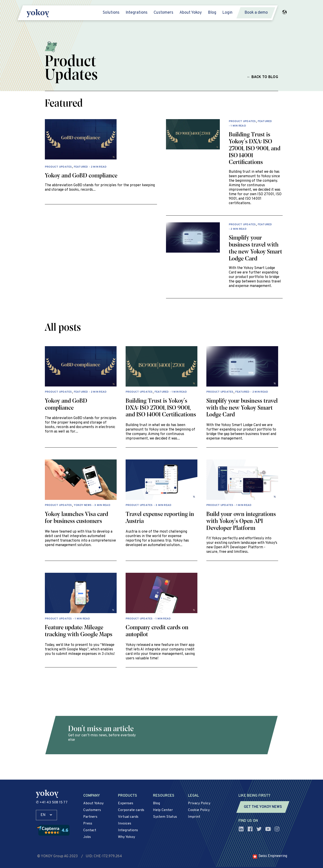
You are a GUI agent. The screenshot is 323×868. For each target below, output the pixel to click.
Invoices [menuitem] (125, 824)
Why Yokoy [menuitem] (127, 837)
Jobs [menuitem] (87, 837)
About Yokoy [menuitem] (191, 13)
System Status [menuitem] (165, 817)
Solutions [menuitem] (111, 13)
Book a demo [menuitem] (256, 13)
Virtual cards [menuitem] (128, 817)
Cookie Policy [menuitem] (199, 810)
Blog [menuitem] (212, 13)
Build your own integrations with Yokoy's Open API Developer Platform (241, 521)
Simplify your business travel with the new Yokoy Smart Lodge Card (242, 408)
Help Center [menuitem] (163, 810)
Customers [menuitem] (164, 13)
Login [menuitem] (227, 13)
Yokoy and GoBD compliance (81, 176)
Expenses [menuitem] (126, 803)
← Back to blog (263, 77)
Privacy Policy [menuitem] (200, 803)
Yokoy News (83, 505)
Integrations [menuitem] (137, 13)
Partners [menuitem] (90, 817)
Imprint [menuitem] (194, 817)
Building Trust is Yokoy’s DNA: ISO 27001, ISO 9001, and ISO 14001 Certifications (255, 149)
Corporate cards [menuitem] (131, 810)
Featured (81, 167)
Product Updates (58, 167)
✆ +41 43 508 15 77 (52, 802)
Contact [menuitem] (90, 830)
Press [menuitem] (88, 824)
